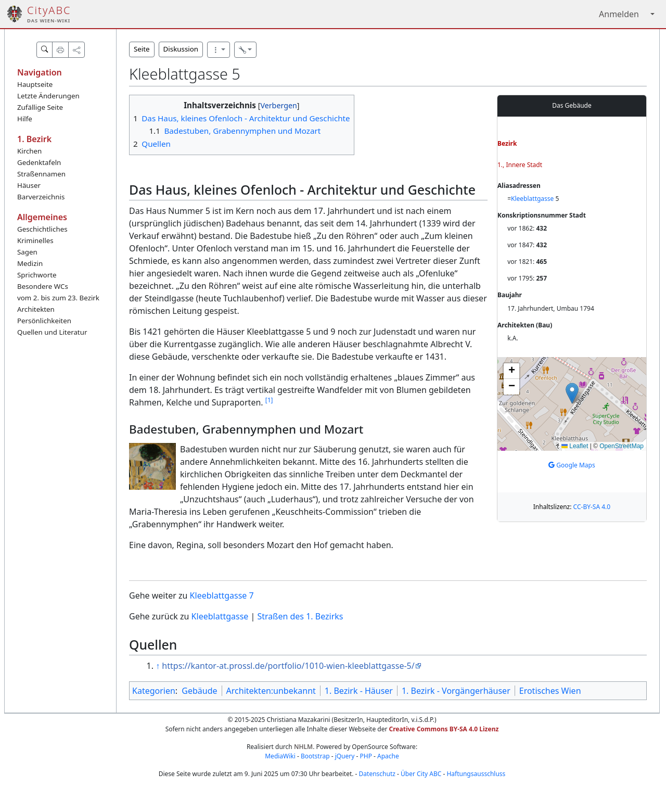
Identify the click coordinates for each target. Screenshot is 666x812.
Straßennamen (41, 174)
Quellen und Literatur (52, 332)
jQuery (345, 756)
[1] (269, 400)
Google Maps (572, 465)
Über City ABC (421, 774)
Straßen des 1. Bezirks (300, 616)
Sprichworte (37, 275)
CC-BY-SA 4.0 (592, 507)
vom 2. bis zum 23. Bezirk (58, 298)
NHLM (303, 747)
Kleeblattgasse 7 (222, 595)
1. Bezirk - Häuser (359, 691)
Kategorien (154, 691)
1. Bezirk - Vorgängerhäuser (456, 691)
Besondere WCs (43, 286)
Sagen (27, 252)
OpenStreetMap (622, 446)
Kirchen (29, 151)
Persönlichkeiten (44, 321)
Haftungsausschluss (476, 774)
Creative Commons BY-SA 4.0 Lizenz (444, 729)
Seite (142, 49)
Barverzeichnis (41, 197)
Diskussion (181, 49)
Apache (388, 756)
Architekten (36, 309)
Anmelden (619, 14)
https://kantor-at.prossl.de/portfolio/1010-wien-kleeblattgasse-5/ (288, 666)
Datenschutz (377, 774)
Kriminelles (35, 240)
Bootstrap (315, 756)
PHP (366, 756)
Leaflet (575, 446)
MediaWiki (280, 756)
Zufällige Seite (40, 107)
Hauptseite (35, 84)
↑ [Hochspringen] (158, 666)
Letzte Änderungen (48, 96)
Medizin (30, 263)
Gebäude (199, 691)
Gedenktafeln (39, 162)
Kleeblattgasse (532, 199)
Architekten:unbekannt (271, 691)
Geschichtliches (42, 229)
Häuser (29, 185)
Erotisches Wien (550, 691)
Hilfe (25, 119)
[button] (572, 393)
